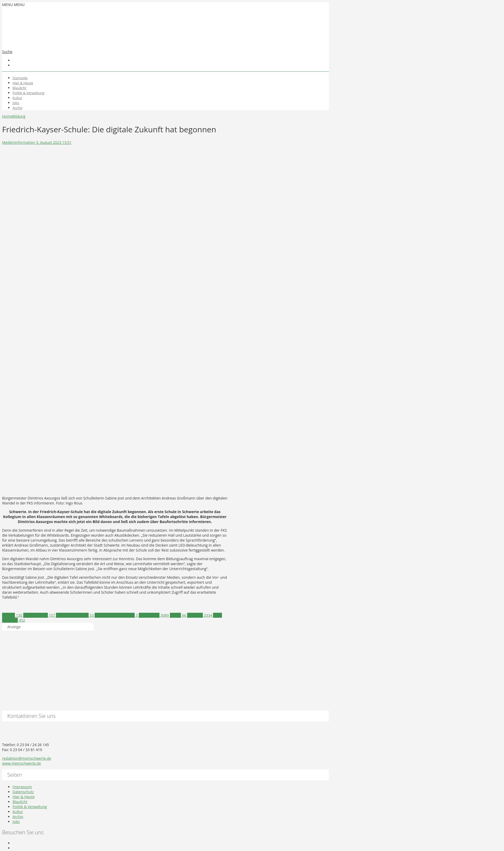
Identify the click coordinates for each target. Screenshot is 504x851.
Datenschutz (23, 792)
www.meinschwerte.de (22, 763)
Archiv (18, 108)
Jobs (16, 103)
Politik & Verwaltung (28, 93)
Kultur (17, 98)
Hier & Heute (23, 83)
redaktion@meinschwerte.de (27, 758)
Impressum (22, 787)
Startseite (20, 78)
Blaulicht (19, 88)
